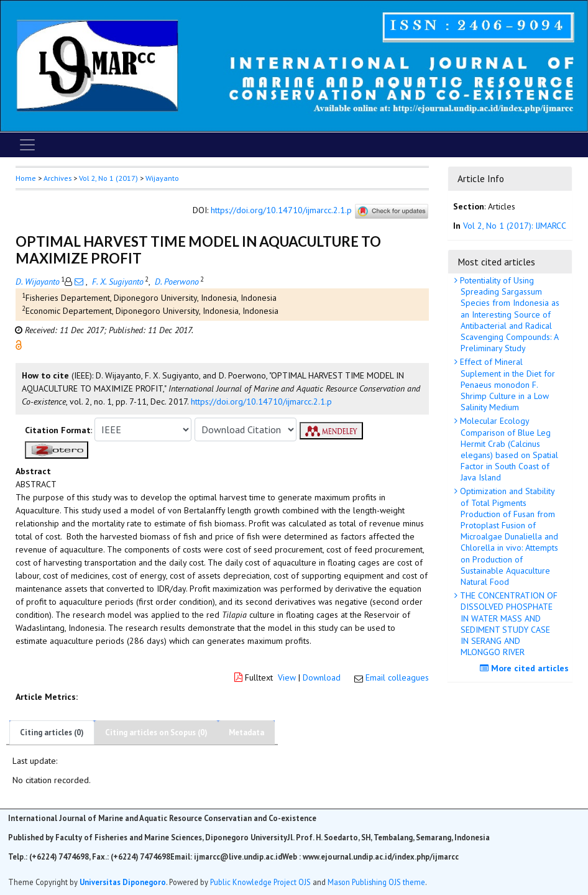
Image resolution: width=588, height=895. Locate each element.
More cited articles (526, 668)
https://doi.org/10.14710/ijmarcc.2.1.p (281, 211)
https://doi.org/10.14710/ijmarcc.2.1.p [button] (261, 402)
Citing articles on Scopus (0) (156, 732)
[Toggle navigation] (27, 145)
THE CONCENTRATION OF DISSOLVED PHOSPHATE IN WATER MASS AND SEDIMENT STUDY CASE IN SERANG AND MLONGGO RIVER (508, 624)
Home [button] (26, 178)
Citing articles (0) (52, 732)
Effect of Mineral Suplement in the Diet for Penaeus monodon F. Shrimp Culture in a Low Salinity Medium (506, 384)
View (287, 677)
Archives (57, 178)
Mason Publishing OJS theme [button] (376, 882)
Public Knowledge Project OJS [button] (260, 882)
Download (322, 677)
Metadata (246, 732)
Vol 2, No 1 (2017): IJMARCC (515, 226)
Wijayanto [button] (162, 178)
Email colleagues (397, 677)
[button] (19, 344)
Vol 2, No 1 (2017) (108, 178)
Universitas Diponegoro (123, 882)
